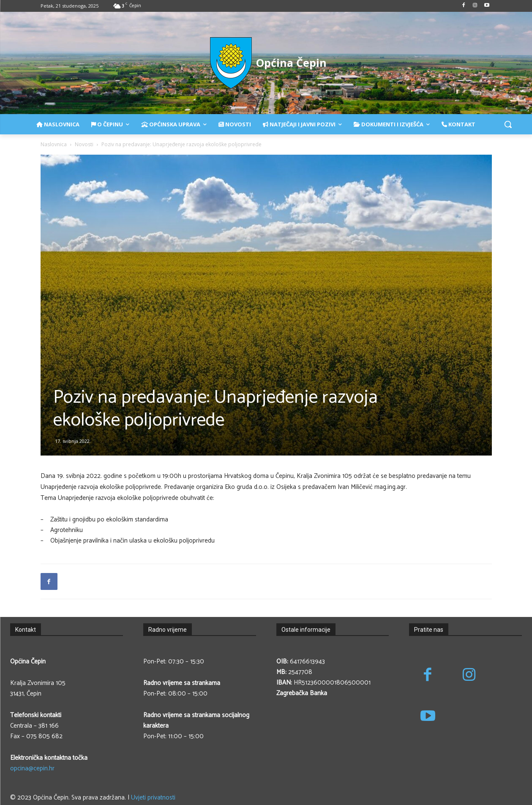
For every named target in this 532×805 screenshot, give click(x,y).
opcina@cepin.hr (32, 768)
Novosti (84, 144)
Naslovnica (54, 144)
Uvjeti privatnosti (153, 798)
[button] (508, 124)
